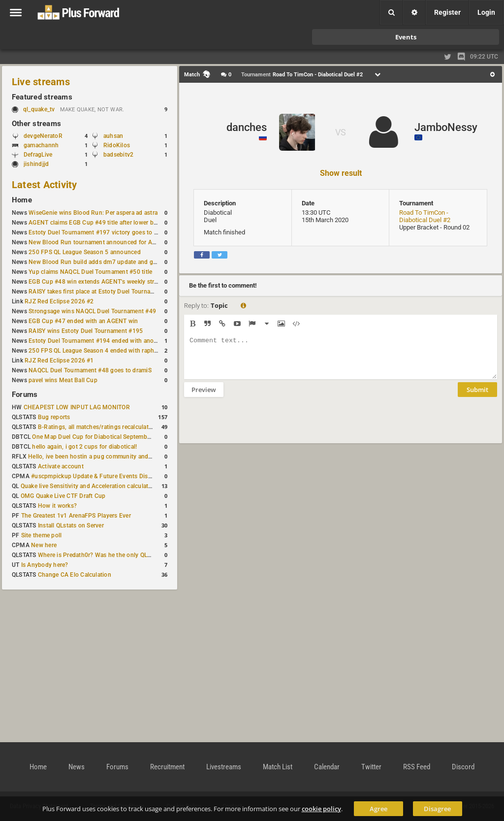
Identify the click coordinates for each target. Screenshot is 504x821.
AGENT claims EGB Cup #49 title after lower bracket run (105, 223)
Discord (463, 767)
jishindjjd (36, 164)
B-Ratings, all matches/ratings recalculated (96, 427)
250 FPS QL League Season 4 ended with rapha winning (105, 351)
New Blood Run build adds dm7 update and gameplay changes (114, 262)
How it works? (57, 506)
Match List (278, 767)
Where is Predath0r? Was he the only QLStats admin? (110, 555)
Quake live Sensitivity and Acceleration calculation (89, 486)
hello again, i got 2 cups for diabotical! (84, 447)
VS (341, 132)
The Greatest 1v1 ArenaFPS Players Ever (76, 516)
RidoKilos (117, 145)
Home (22, 200)
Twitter (371, 767)
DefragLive (38, 155)
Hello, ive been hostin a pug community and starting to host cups (117, 457)
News (77, 767)
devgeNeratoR (43, 136)
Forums (25, 394)
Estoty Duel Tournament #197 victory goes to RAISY (100, 232)
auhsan (113, 136)
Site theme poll (42, 535)
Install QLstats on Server (71, 525)
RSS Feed (417, 767)
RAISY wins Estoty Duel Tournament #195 (86, 331)
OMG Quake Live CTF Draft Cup (63, 496)
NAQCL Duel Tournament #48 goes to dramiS (90, 370)
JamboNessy (446, 127)
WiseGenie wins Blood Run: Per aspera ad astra (93, 213)
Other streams (36, 124)
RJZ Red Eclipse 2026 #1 (59, 361)
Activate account (61, 466)
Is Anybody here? (45, 565)
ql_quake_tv (39, 109)
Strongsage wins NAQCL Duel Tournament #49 (92, 311)
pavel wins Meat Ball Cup (63, 380)
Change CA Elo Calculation (75, 575)
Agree (378, 809)
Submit (477, 397)
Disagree (437, 809)
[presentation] (259, 427)
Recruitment (167, 767)
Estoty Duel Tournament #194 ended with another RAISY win (111, 341)
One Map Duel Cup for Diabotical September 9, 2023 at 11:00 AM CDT (128, 437)
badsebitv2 (118, 155)
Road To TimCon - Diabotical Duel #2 (425, 216)
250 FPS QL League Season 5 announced (85, 252)
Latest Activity (45, 185)
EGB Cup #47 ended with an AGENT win (83, 321)
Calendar (327, 767)
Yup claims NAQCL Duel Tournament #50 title (90, 272)
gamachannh (41, 145)
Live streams (41, 82)
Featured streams (42, 97)
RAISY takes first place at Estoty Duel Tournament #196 (104, 292)
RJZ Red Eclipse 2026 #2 (59, 301)
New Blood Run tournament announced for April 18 (99, 242)
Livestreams (224, 767)
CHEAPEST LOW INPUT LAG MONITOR (77, 407)
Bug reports (54, 417)
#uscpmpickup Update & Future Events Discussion (100, 476)
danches (247, 127)
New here (44, 545)
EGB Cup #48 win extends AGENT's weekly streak (96, 282)
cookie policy (321, 809)
